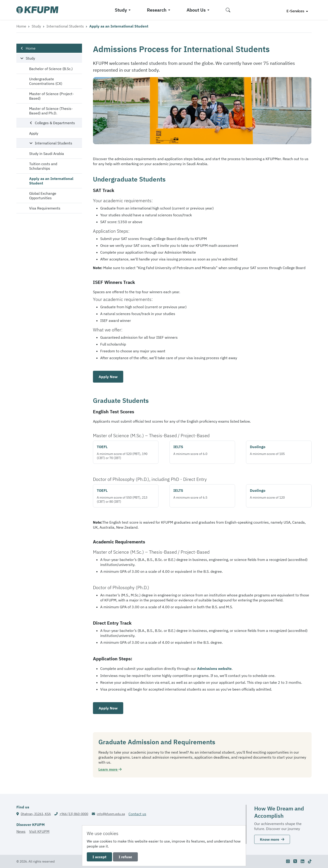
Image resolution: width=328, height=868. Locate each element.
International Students (65, 26)
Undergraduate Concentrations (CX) (46, 81)
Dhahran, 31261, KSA (36, 814)
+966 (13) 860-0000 (74, 814)
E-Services (296, 11)
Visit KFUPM (39, 831)
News (21, 831)
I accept (99, 857)
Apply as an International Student (51, 181)
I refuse (125, 857)
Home (21, 26)
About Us (196, 10)
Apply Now (108, 377)
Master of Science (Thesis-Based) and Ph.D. (51, 111)
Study (121, 10)
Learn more (110, 769)
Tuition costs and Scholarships (43, 166)
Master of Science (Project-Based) (51, 96)
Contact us (137, 814)
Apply (34, 133)
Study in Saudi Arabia (47, 154)
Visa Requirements (45, 208)
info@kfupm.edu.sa (111, 814)
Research (157, 10)
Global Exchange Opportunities (43, 196)
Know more (272, 839)
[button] (228, 10)
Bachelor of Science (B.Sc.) (51, 69)
